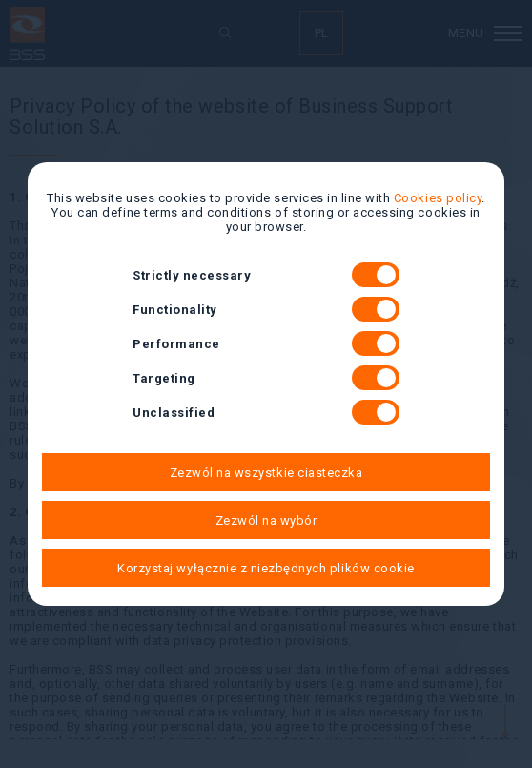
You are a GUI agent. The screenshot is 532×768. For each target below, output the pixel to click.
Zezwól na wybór (266, 520)
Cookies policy (438, 198)
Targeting (266, 378)
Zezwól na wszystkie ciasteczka (266, 473)
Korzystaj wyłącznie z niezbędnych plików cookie (266, 568)
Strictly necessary (266, 275)
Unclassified (266, 412)
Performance (266, 343)
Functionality (266, 309)
